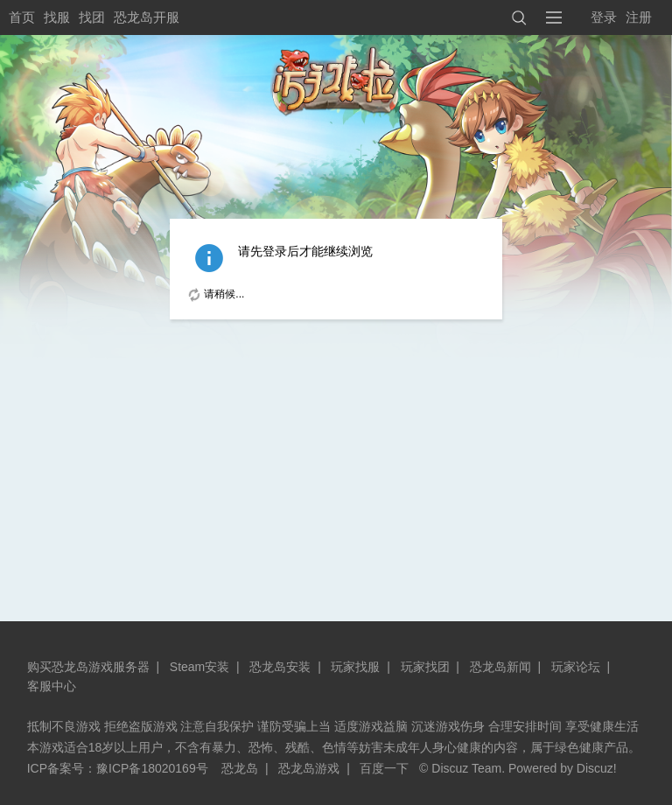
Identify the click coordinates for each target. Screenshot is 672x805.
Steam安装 (199, 667)
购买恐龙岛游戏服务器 (88, 667)
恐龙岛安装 (280, 667)
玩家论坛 (576, 667)
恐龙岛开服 (147, 17)
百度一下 (384, 768)
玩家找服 (355, 667)
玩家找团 (425, 667)
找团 (92, 17)
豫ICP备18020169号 (152, 768)
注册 (639, 17)
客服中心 (52, 686)
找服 (57, 17)
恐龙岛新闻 (500, 667)
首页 (22, 17)
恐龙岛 (240, 768)
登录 (604, 17)
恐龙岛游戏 (309, 768)
